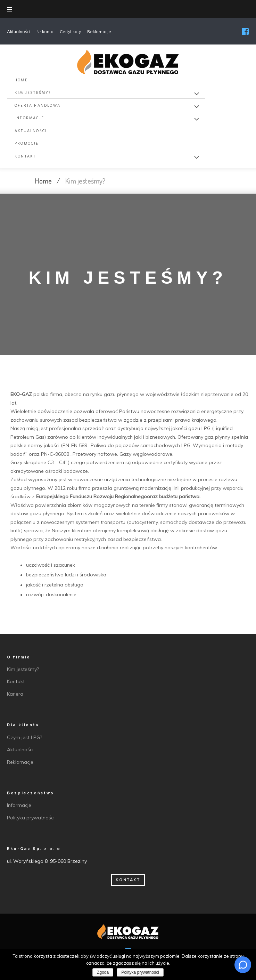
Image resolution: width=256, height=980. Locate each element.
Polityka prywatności (140, 972)
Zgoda (103, 972)
